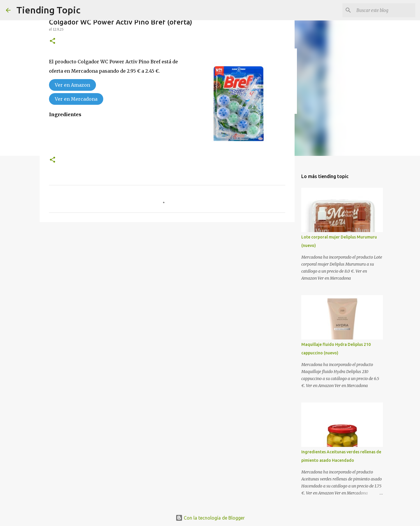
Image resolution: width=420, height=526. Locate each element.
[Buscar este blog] (385, 10)
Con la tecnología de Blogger (210, 518)
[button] (52, 41)
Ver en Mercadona (76, 99)
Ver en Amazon (72, 85)
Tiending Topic (48, 10)
